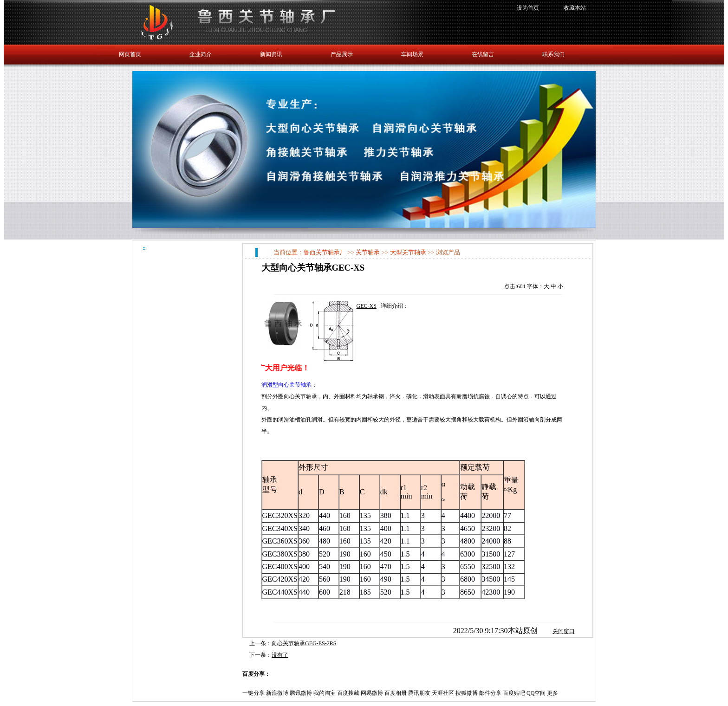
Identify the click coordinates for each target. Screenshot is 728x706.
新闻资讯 (271, 54)
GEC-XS (367, 306)
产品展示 (342, 54)
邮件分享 (490, 693)
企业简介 (201, 54)
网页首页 (130, 54)
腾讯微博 (301, 693)
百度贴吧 (514, 693)
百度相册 (396, 693)
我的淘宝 (325, 693)
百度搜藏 (348, 693)
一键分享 (253, 693)
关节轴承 (368, 252)
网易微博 (372, 693)
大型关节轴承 (408, 252)
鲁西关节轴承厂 (325, 252)
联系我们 (553, 54)
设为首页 (528, 8)
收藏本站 (575, 8)
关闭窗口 (564, 631)
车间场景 (412, 54)
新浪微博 (277, 693)
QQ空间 (536, 693)
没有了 (280, 655)
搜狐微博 (467, 693)
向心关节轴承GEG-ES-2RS (304, 643)
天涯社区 (443, 693)
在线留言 (483, 54)
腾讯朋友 (419, 693)
